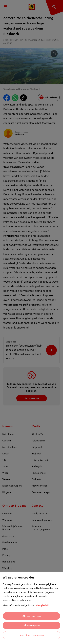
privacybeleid (42, 605)
